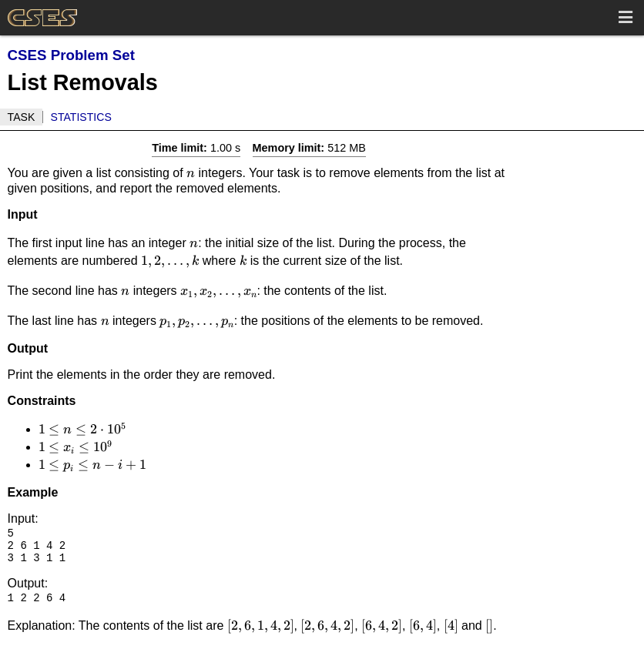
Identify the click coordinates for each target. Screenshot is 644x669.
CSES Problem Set (71, 55)
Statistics (81, 117)
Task (22, 117)
